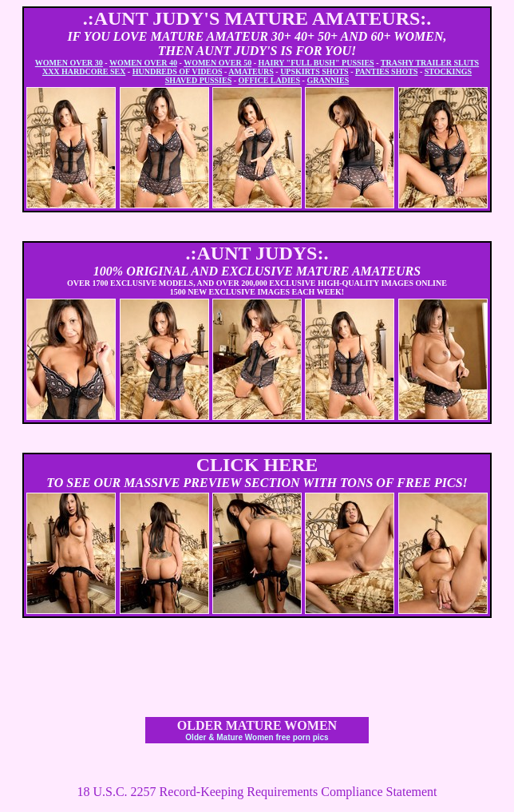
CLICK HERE (257, 465)
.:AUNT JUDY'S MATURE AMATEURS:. (257, 18)
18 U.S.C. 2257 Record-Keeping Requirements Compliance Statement (257, 792)
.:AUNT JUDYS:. (257, 253)
